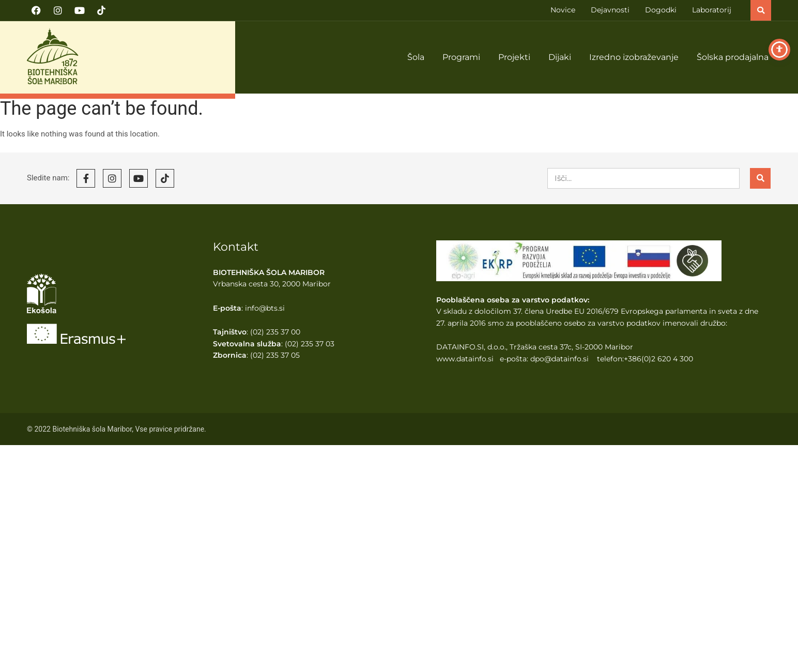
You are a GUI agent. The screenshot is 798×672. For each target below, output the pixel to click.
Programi (461, 57)
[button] (761, 10)
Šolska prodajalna (733, 57)
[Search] (760, 178)
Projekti (514, 57)
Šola (416, 57)
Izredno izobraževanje (634, 57)
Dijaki (560, 57)
